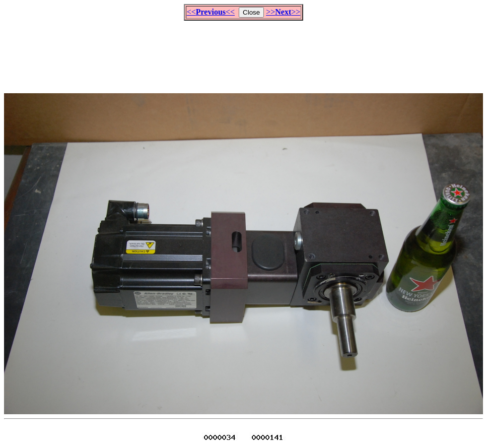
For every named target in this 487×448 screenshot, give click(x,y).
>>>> (283, 12)
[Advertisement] (244, 52)
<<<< (211, 12)
